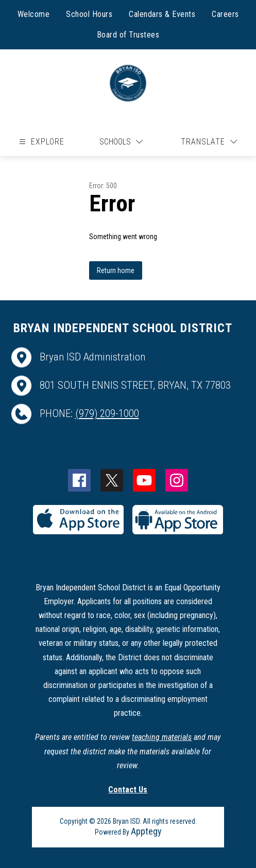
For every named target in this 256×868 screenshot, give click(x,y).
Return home (116, 270)
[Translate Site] (209, 142)
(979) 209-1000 (107, 413)
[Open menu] (40, 142)
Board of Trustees (128, 35)
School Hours (89, 14)
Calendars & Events (162, 14)
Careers (225, 14)
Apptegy (146, 831)
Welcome (34, 14)
